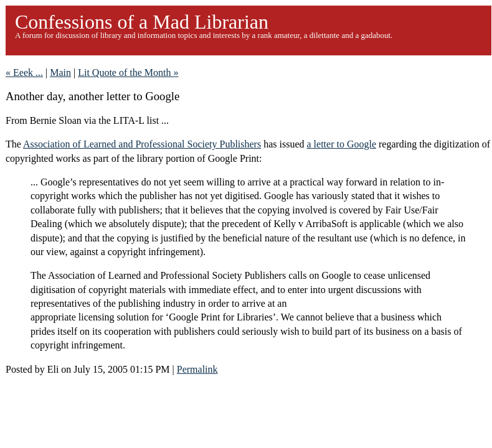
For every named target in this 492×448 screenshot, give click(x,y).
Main (60, 72)
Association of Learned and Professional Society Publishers (142, 144)
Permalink (197, 369)
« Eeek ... (24, 72)
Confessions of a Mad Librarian (142, 22)
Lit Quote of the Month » (128, 72)
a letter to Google (341, 144)
